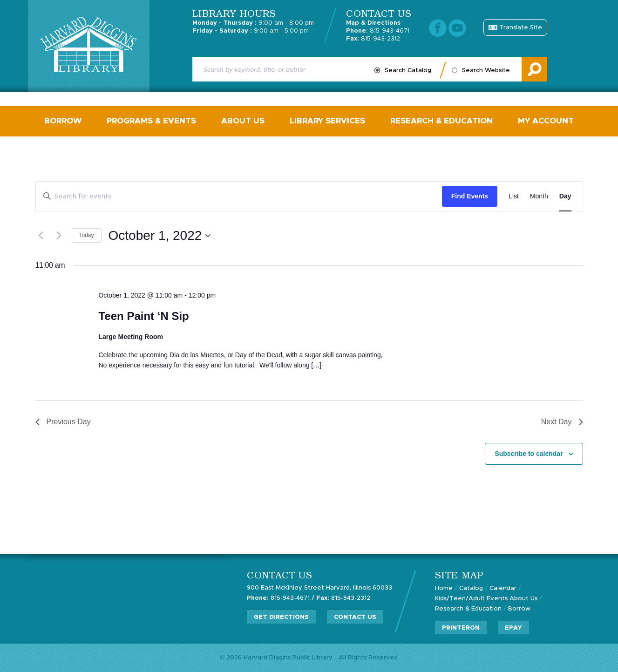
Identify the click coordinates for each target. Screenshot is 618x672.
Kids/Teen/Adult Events (471, 599)
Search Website (486, 71)
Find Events (470, 196)
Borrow (63, 121)
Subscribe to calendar (529, 454)
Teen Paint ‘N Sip (143, 316)
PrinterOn (461, 628)
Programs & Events (151, 121)
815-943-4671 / (281, 598)
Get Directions (281, 617)
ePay (513, 628)
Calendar (503, 588)
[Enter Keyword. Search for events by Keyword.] (239, 196)
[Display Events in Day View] (565, 196)
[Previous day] (41, 236)
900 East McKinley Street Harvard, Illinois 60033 (319, 588)
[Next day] (59, 236)
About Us (243, 121)
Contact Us (355, 617)
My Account (546, 121)
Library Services (327, 121)
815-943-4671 (378, 31)
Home (444, 588)
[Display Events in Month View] (539, 196)
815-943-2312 (373, 39)
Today (87, 235)
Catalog (471, 588)
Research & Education (441, 121)
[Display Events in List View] (514, 196)
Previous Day (63, 422)
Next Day (562, 422)
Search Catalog (408, 71)
